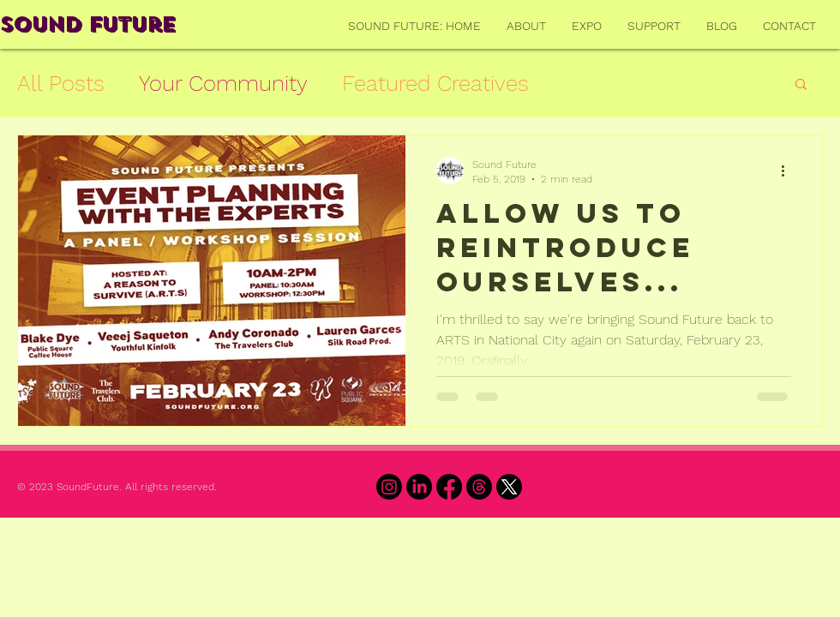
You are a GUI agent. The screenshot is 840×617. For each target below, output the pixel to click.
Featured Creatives (435, 83)
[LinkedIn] (419, 487)
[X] (509, 487)
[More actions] (789, 171)
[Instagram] (389, 487)
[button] (801, 85)
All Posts (61, 83)
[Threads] (479, 487)
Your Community (223, 83)
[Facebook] (449, 487)
